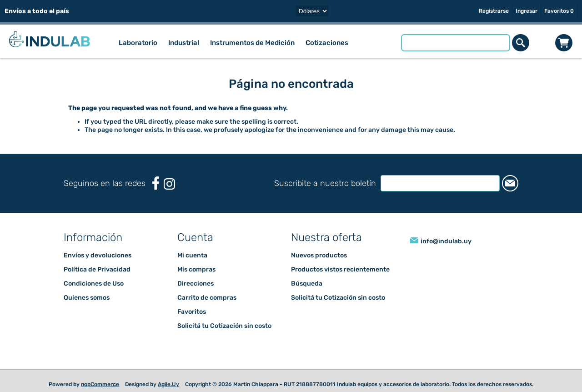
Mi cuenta (192, 255)
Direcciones (196, 284)
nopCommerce (100, 384)
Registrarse (494, 11)
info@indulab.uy (446, 241)
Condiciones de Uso (94, 284)
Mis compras (196, 269)
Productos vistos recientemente (340, 269)
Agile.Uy (168, 384)
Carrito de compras (564, 43)
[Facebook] (156, 183)
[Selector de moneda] (312, 11)
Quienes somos (87, 298)
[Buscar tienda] (456, 43)
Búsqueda (307, 284)
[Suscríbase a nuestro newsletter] (431, 183)
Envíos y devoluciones (98, 255)
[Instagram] (169, 184)
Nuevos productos (319, 255)
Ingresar (527, 11)
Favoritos (192, 312)
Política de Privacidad (97, 269)
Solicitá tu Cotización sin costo (224, 326)
